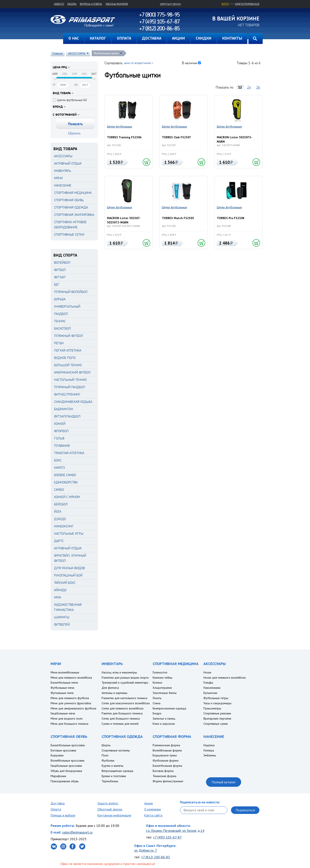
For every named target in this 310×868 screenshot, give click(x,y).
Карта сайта (153, 815)
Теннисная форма (164, 776)
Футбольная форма (166, 760)
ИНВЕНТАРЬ (63, 171)
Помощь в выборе (63, 815)
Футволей (62, 624)
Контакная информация (114, 815)
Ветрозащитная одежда (117, 771)
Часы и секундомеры (217, 703)
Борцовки (57, 755)
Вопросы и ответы (91, 4)
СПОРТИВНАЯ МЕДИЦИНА (73, 193)
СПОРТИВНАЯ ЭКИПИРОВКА (74, 215)
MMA (57, 597)
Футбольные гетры (216, 698)
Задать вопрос (108, 803)
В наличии (190, 63)
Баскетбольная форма (167, 766)
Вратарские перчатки (217, 718)
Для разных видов (69, 568)
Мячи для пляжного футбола (70, 698)
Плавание (62, 446)
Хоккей (60, 424)
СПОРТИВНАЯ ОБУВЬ (69, 200)
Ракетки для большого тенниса (122, 713)
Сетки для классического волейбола (126, 703)
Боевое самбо (65, 475)
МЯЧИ (58, 178)
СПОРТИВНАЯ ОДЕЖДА (71, 207)
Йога (58, 512)
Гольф (59, 438)
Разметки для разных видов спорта (125, 678)
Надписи (209, 745)
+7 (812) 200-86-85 (156, 857)
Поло (105, 755)
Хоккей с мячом (67, 497)
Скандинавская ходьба (73, 402)
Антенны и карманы (114, 693)
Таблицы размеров (117, 4)
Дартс (59, 541)
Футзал (60, 277)
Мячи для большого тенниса (69, 724)
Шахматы (62, 617)
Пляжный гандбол (70, 387)
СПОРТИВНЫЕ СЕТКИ (69, 235)
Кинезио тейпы (162, 678)
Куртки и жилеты (112, 766)
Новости (59, 4)
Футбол (60, 270)
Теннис (60, 321)
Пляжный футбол (69, 336)
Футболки (108, 760)
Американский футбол (72, 372)
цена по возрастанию (137, 63)
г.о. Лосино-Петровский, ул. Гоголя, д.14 (175, 831)
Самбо (59, 490)
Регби (59, 343)
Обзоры (72, 4)
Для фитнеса (110, 688)
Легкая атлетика (68, 350)
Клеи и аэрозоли (164, 724)
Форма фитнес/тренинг (168, 781)
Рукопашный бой (68, 575)
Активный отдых (68, 548)
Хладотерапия (162, 688)
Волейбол (62, 263)
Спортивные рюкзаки (217, 713)
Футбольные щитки (106, 53)
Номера (209, 750)
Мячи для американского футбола (73, 708)
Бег (57, 284)
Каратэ (59, 468)
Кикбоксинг (64, 526)
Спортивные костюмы (116, 750)
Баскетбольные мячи (64, 683)
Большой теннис (68, 365)
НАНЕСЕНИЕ (63, 185)
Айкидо (60, 590)
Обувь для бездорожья (66, 771)
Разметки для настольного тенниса (124, 698)
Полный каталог (224, 782)
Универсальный (67, 306)
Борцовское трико (165, 755)
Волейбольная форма (167, 750)
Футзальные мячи (62, 693)
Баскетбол (63, 328)
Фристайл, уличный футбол (70, 558)
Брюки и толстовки (114, 776)
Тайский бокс (65, 583)
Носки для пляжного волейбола (225, 678)
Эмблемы (210, 755)
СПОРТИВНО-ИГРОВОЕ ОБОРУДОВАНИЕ (70, 225)
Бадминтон (64, 409)
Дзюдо (60, 519)
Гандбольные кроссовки (66, 766)
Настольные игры (69, 534)
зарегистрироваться (247, 4)
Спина (157, 703)
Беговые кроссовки (63, 750)
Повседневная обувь (65, 781)
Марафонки (58, 776)
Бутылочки (210, 693)
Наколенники (212, 688)
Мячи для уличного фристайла (71, 703)
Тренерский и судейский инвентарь (125, 683)
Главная (57, 39)
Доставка (58, 803)
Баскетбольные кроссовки (68, 745)
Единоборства (66, 482)
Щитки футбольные (120, 126)
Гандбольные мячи (63, 713)
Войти (225, 4)
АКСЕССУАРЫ (77, 53)
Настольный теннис (71, 380)
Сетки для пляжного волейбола (122, 708)
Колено (157, 683)
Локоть (157, 698)
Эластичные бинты (165, 693)
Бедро (157, 713)
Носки (207, 672)
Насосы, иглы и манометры (119, 672)
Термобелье (110, 781)
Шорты (106, 745)
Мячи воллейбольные (65, 672)
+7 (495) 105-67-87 (167, 837)
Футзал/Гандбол (67, 416)
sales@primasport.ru (77, 832)
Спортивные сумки (216, 724)
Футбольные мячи (62, 688)
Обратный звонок (110, 809)
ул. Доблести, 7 (146, 850)
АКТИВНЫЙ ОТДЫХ (68, 163)
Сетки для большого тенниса (121, 718)
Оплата (56, 809)
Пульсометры (212, 708)
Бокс (58, 460)
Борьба (60, 299)
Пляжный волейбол (71, 292)
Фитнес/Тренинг (67, 394)
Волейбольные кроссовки (67, 760)
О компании (153, 809)
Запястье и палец (164, 718)
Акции (149, 803)
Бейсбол (61, 504)
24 (249, 87)
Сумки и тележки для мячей (120, 724)
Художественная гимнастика (68, 607)
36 (258, 87)
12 (240, 87)
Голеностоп (160, 672)
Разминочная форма (166, 745)
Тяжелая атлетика (69, 453)
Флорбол (61, 431)
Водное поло (65, 358)
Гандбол (61, 314)
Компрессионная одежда (169, 708)
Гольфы (208, 683)
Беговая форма (163, 771)
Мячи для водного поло (67, 718)
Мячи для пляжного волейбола (71, 678)
